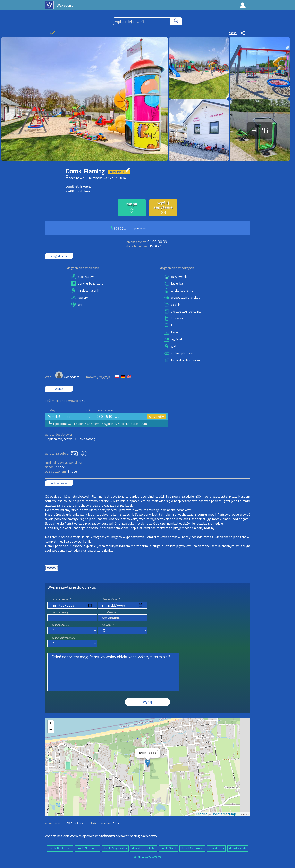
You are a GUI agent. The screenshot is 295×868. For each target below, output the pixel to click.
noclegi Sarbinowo (143, 836)
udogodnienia (59, 256)
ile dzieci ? (108, 625)
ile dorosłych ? (60, 625)
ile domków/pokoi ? (63, 637)
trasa (233, 33)
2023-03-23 (76, 823)
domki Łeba (216, 848)
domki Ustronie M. (144, 848)
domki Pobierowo (60, 848)
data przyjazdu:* (61, 599)
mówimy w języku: (100, 377)
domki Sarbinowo (192, 848)
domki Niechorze (87, 848)
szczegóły (157, 417)
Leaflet (202, 814)
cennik (59, 389)
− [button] (51, 730)
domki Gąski (168, 848)
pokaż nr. (141, 228)
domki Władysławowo (147, 856)
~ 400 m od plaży (78, 191)
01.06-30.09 (147, 242)
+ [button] (51, 724)
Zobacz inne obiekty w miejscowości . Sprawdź (88, 836)
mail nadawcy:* (61, 612)
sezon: (55, 467)
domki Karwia (238, 848)
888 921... (121, 229)
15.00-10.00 (147, 246)
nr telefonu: (109, 612)
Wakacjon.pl (66, 5)
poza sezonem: (61, 471)
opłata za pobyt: (57, 453)
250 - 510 (110, 417)
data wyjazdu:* (111, 599)
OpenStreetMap (224, 814)
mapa (148, 720)
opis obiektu (59, 483)
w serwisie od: (56, 823)
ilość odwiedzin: (106, 823)
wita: (49, 377)
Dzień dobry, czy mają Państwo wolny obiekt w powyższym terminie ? (113, 672)
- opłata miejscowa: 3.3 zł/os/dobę (70, 439)
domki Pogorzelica (115, 848)
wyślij (148, 702)
